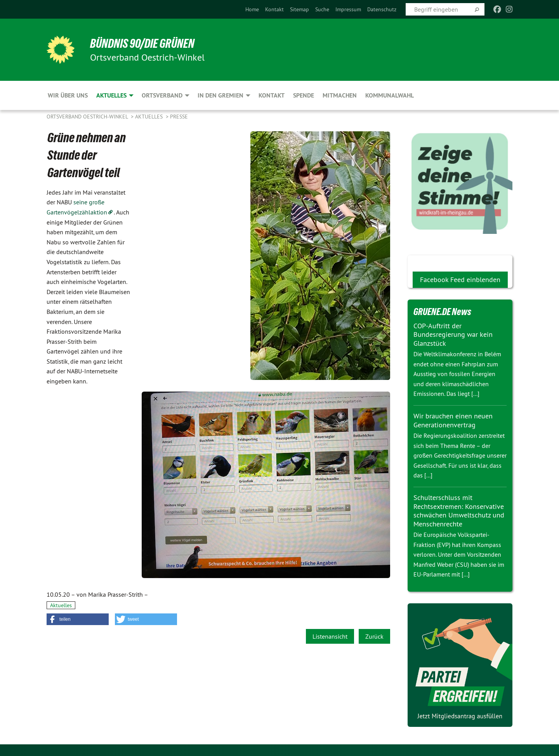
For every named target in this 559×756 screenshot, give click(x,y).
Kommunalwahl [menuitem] (390, 95)
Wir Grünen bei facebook (449, 261)
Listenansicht (330, 636)
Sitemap (299, 9)
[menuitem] (252, 9)
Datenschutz (382, 9)
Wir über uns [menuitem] (68, 95)
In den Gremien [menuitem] (220, 95)
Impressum (348, 9)
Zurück (374, 636)
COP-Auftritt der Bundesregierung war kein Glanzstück (453, 334)
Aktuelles (150, 117)
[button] (78, 619)
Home (252, 9)
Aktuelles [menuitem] (111, 95)
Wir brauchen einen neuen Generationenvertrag (453, 420)
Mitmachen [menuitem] (340, 95)
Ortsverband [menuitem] (162, 95)
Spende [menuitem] (304, 95)
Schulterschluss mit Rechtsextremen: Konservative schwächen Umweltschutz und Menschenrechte (459, 511)
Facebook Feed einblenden (460, 280)
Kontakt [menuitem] (272, 95)
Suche (322, 9)
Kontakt (274, 9)
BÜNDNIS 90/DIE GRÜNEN (142, 44)
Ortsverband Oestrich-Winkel (88, 117)
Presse (179, 117)
